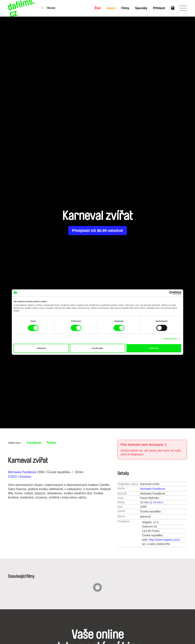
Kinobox (25, 477)
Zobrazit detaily (170, 339)
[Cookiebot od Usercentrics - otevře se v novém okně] (165, 293)
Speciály (141, 8)
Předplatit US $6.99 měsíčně (98, 231)
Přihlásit (159, 8)
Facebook (34, 443)
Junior (111, 8)
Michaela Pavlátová (22, 472)
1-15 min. (156, 502)
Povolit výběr (98, 348)
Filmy (125, 8)
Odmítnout (41, 348)
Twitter (51, 443)
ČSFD (13, 477)
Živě (97, 8)
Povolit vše (154, 348)
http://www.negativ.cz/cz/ (164, 540)
